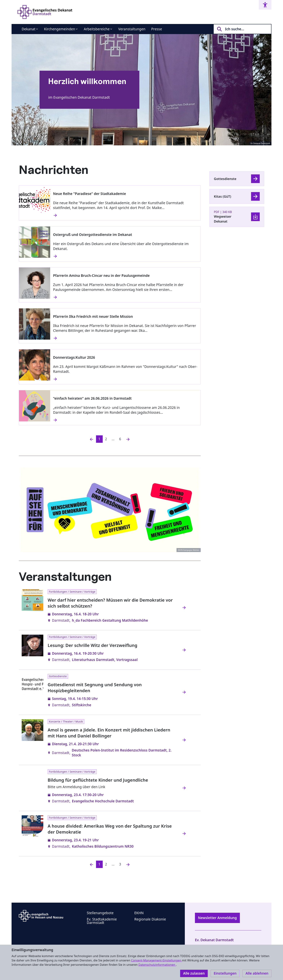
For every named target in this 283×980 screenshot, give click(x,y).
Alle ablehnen (257, 973)
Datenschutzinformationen (157, 965)
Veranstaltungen (132, 29)
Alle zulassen (194, 973)
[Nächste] (128, 439)
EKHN (139, 913)
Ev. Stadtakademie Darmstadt (102, 921)
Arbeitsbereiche (97, 29)
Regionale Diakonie (150, 919)
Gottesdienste (225, 179)
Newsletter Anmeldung (217, 918)
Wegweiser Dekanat (223, 219)
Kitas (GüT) (223, 196)
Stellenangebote (100, 913)
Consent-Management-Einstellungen (156, 960)
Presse (157, 29)
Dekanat (29, 29)
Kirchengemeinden (60, 29)
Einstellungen (225, 973)
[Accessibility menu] (265, 5)
